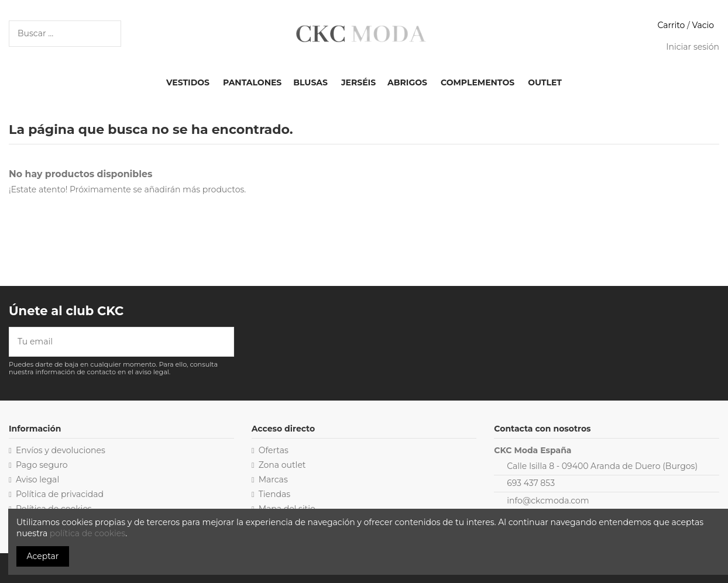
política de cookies (87, 533)
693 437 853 (531, 483)
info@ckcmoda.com (548, 501)
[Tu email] (113, 342)
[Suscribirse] (225, 342)
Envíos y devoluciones (61, 450)
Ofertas (274, 450)
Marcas (273, 479)
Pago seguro (42, 465)
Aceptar (43, 556)
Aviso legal (37, 479)
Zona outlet (282, 465)
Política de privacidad (60, 494)
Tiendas (274, 494)
